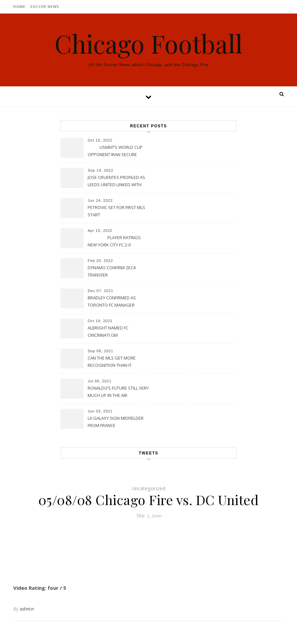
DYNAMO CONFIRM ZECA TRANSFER (112, 271)
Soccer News (45, 6)
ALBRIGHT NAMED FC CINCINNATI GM (108, 331)
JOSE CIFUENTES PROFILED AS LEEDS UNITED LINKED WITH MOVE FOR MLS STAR (116, 182)
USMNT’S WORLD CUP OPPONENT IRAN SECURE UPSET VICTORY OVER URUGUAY (115, 151)
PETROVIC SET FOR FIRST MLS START (116, 211)
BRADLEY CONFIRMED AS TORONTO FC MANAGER (112, 301)
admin (27, 609)
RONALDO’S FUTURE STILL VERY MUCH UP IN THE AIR (118, 392)
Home (19, 6)
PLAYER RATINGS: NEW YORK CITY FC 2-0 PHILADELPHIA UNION (115, 242)
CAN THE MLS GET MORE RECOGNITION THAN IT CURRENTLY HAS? (112, 362)
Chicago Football (148, 43)
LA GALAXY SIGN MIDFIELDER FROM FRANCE (116, 422)
